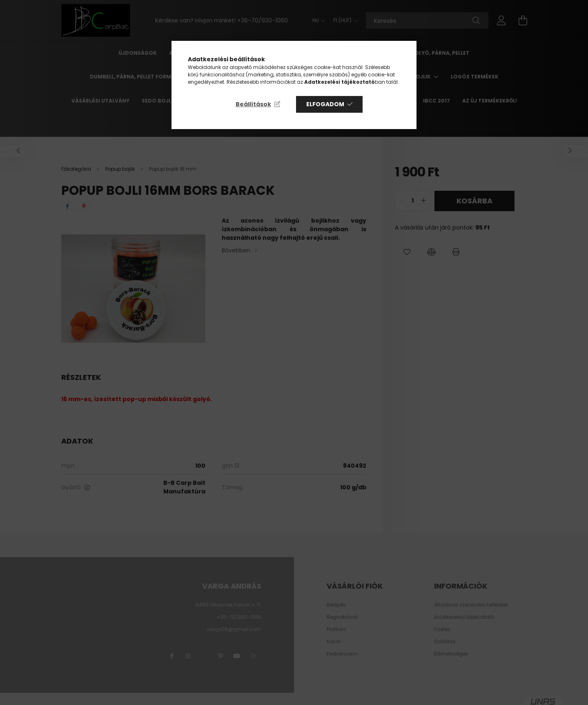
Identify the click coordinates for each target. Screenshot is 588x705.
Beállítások (253, 104)
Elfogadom (325, 104)
